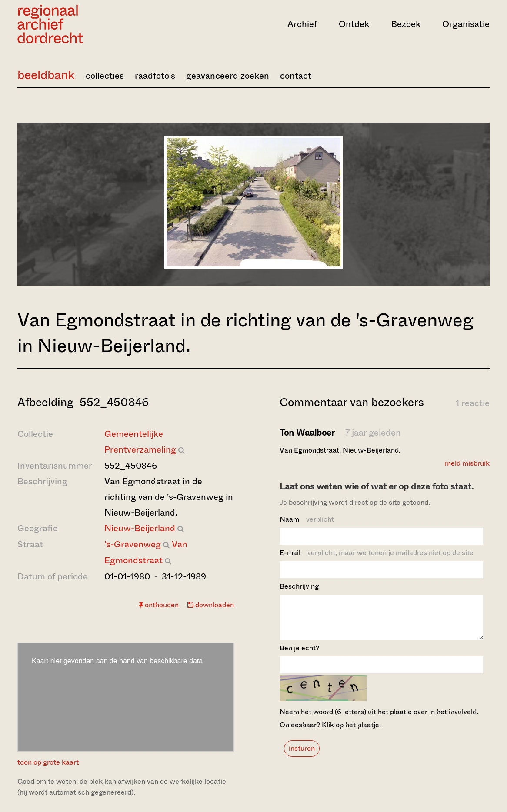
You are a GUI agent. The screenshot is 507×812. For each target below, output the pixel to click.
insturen (302, 756)
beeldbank (46, 75)
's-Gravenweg (133, 544)
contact (296, 76)
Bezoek (406, 24)
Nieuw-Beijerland (140, 528)
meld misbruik (467, 463)
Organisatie (466, 24)
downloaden (211, 605)
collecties (105, 76)
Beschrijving (299, 586)
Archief (302, 24)
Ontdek (354, 24)
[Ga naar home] (88, 24)
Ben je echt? (299, 656)
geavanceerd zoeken (228, 76)
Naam (307, 519)
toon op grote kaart (48, 762)
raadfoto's (155, 76)
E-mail (377, 553)
